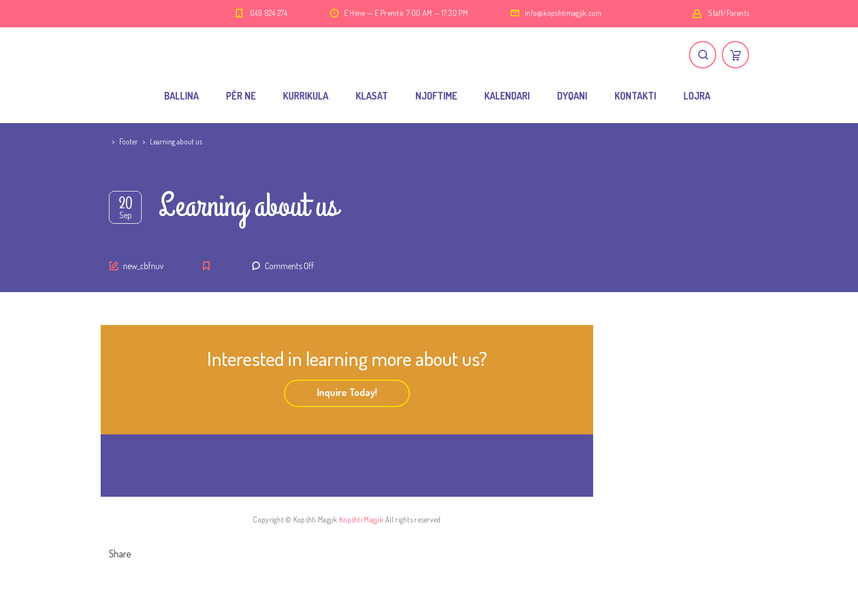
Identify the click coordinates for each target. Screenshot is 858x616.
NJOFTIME (436, 96)
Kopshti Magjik (361, 519)
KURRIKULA (306, 96)
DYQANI (572, 96)
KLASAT (372, 96)
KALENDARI (507, 96)
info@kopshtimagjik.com (563, 13)
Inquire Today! (347, 392)
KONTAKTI (635, 96)
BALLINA (181, 96)
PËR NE (241, 96)
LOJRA (697, 96)
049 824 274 (269, 13)
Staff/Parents (729, 13)
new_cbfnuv (143, 266)
